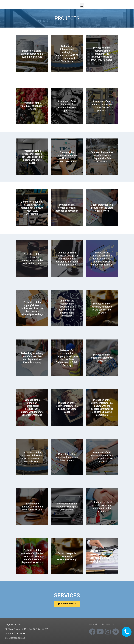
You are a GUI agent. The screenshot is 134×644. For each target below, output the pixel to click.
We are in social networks (101, 624)
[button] (82, 6)
